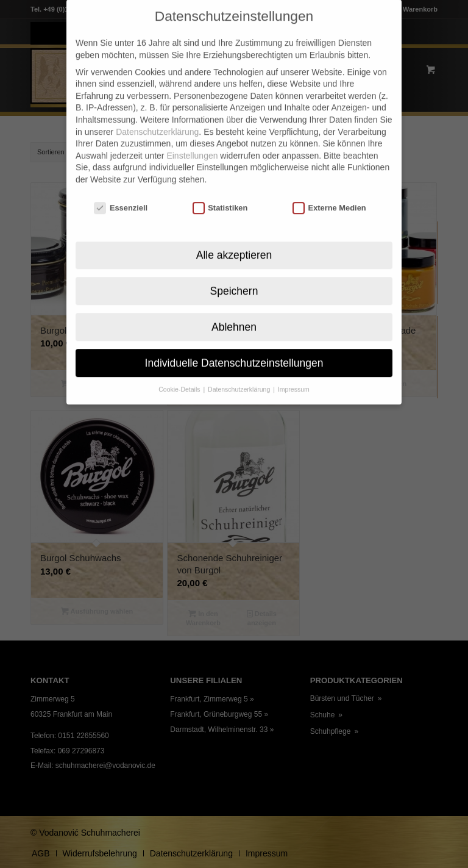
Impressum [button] (294, 371)
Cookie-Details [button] (180, 371)
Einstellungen (192, 138)
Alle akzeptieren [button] (234, 237)
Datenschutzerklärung (157, 113)
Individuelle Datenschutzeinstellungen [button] (234, 345)
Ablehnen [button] (234, 309)
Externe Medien (329, 190)
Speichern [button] (234, 273)
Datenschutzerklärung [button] (240, 371)
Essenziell (121, 190)
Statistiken (220, 190)
